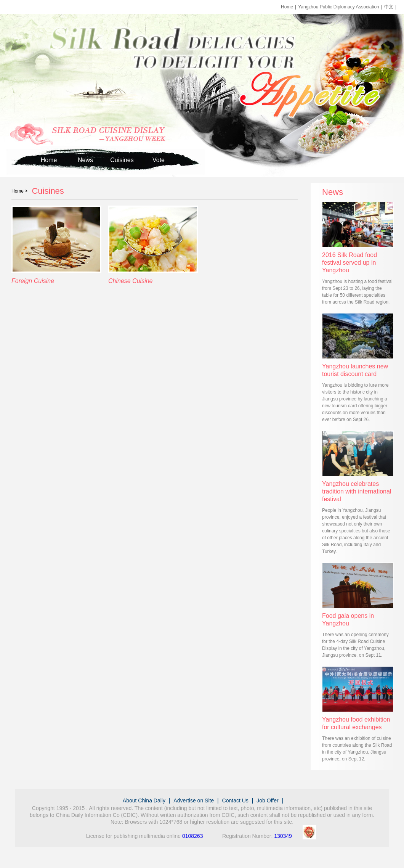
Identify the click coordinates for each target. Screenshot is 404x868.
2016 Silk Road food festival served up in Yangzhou (349, 263)
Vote (159, 160)
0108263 (193, 836)
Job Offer (267, 800)
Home (287, 7)
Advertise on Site (194, 800)
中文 (389, 7)
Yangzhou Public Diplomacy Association (339, 7)
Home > (19, 191)
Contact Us (235, 800)
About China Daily (144, 800)
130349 (283, 836)
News (85, 160)
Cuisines (122, 160)
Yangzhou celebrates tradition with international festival (357, 491)
